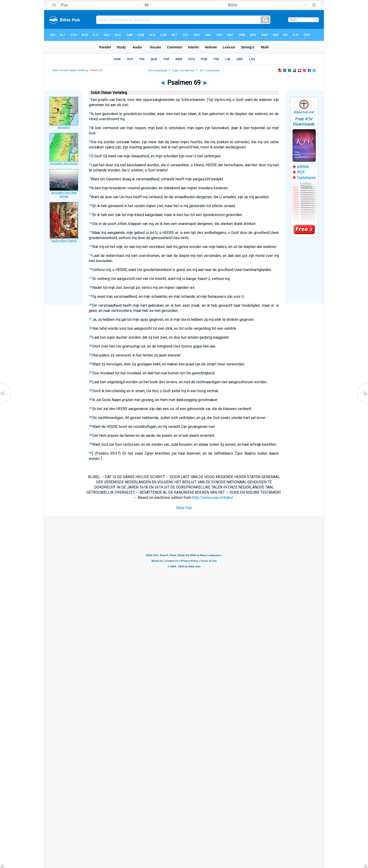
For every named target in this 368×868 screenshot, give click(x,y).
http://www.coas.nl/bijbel (213, 498)
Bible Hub (184, 508)
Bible (56, 70)
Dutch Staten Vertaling (75, 70)
